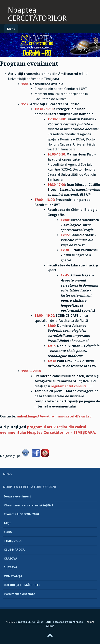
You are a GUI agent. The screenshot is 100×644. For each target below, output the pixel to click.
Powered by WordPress (68, 622)
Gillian (50, 626)
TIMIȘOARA (13, 541)
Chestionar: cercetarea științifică (29, 505)
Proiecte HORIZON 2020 (21, 514)
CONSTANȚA (13, 576)
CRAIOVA (11, 559)
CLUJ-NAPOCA (14, 550)
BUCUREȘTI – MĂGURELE (22, 585)
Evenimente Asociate (19, 594)
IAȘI (7, 523)
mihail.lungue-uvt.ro (35, 416)
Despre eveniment (17, 496)
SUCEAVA (11, 567)
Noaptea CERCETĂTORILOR (37, 14)
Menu (11, 29)
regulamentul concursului (72, 386)
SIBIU (8, 532)
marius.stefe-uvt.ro (74, 416)
